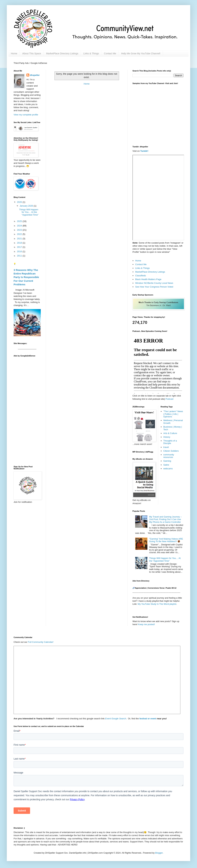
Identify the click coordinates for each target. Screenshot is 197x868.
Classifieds (141, 276)
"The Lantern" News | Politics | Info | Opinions (173, 414)
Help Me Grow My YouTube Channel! (141, 53)
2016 (20, 251)
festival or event (147, 719)
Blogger (159, 853)
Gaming (167, 461)
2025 (20, 221)
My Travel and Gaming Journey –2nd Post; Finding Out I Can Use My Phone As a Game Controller (165, 519)
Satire (166, 465)
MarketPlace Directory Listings (62, 53)
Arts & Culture (170, 433)
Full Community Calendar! (41, 642)
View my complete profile (26, 115)
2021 (20, 239)
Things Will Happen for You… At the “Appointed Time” (29, 212)
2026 (20, 202)
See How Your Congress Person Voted (154, 287)
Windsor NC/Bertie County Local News (154, 283)
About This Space (32, 53)
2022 (20, 234)
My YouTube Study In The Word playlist (157, 604)
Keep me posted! (146, 624)
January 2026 (27, 206)
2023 (20, 230)
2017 (20, 247)
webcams (168, 469)
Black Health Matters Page (148, 279)
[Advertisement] (27, 410)
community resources (169, 456)
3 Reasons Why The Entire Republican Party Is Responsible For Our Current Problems (26, 277)
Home (14, 53)
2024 (20, 226)
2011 (20, 256)
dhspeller (35, 75)
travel (166, 447)
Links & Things (91, 53)
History (167, 437)
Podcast (169, 399)
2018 (20, 243)
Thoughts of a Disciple (170, 442)
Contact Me (110, 53)
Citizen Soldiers (171, 451)
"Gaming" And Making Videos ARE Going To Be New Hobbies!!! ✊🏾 (166, 540)
